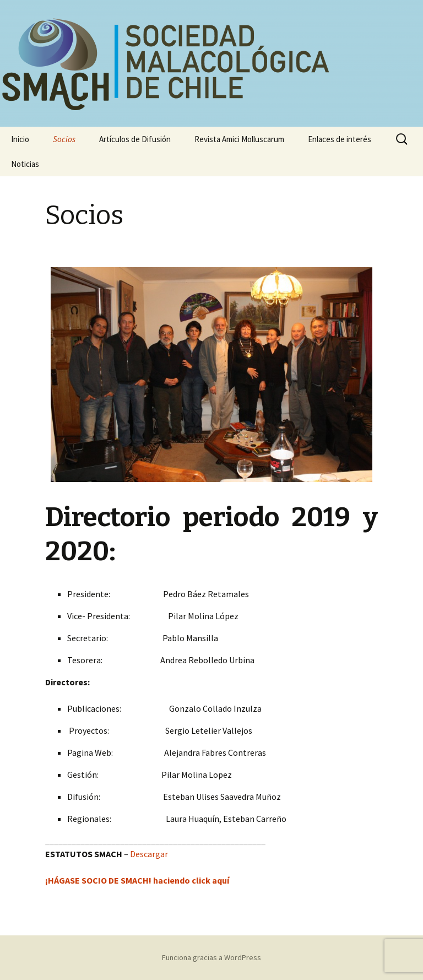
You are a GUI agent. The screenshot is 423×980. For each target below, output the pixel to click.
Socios (64, 139)
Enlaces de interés (340, 139)
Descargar (149, 854)
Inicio (20, 139)
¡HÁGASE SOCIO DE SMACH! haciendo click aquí (137, 880)
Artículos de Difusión (135, 139)
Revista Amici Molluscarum (239, 139)
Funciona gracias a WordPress (211, 957)
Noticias (25, 164)
